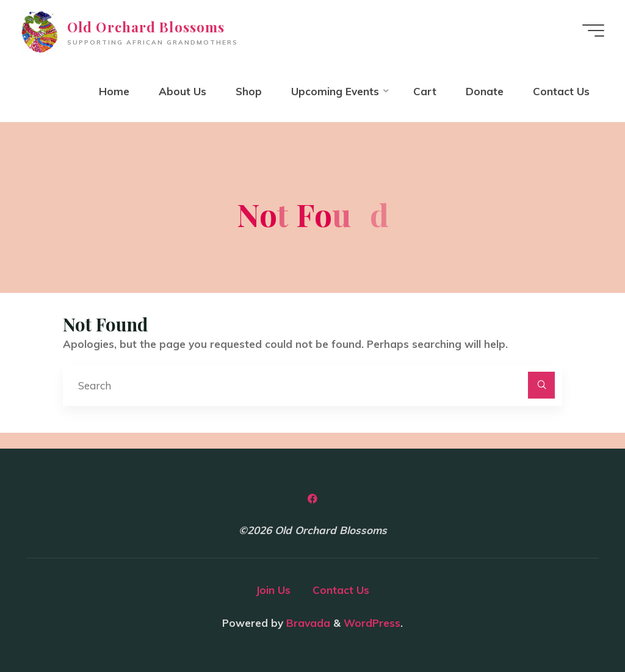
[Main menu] (593, 31)
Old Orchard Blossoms (146, 27)
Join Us (273, 590)
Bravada (307, 623)
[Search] (541, 385)
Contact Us (341, 590)
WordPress (372, 623)
